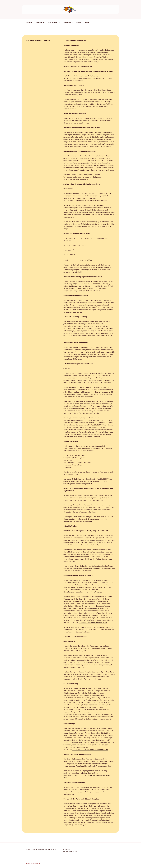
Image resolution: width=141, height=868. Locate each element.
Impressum (67, 849)
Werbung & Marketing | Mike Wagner (45, 849)
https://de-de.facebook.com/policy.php (93, 623)
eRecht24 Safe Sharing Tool (89, 540)
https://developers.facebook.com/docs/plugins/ (84, 592)
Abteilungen (68, 22)
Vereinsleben (40, 22)
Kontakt (87, 22)
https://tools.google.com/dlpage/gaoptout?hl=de (90, 750)
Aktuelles (29, 22)
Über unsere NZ (54, 22)
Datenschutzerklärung (70, 851)
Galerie (79, 22)
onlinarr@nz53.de (86, 260)
